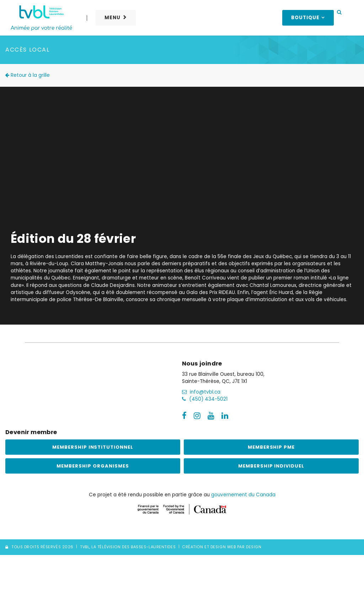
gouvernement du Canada (243, 495)
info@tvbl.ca (201, 392)
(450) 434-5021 (205, 399)
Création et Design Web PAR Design (222, 547)
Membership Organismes (93, 466)
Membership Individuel (271, 466)
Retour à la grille (28, 75)
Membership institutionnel (93, 447)
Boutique (305, 18)
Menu (113, 18)
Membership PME (271, 447)
